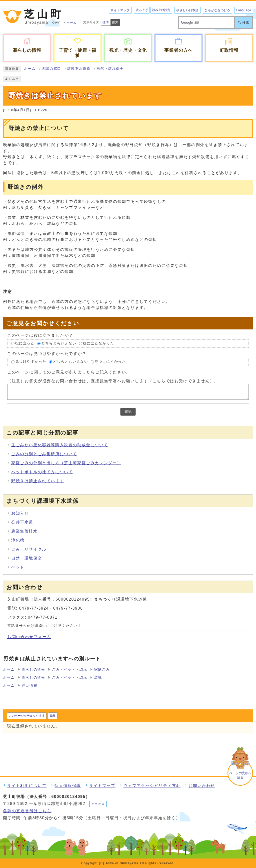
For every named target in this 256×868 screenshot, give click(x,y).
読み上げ (142, 10)
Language (244, 10)
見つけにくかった (110, 362)
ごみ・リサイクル (29, 549)
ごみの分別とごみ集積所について (44, 454)
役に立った (25, 344)
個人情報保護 (68, 786)
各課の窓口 (51, 69)
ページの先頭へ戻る (240, 775)
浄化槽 (18, 540)
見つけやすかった (31, 362)
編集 (53, 716)
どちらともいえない (59, 344)
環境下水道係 (79, 69)
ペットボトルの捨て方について (42, 472)
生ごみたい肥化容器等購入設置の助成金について (60, 445)
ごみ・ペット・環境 (69, 670)
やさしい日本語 (187, 10)
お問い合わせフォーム (29, 637)
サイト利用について (27, 786)
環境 (98, 678)
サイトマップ (120, 10)
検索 (246, 23)
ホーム (30, 69)
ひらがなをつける (217, 10)
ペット (18, 567)
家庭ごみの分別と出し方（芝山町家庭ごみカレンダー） (66, 463)
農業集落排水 (24, 531)
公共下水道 (22, 522)
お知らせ (20, 513)
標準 (106, 22)
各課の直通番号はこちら (27, 811)
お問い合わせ (202, 786)
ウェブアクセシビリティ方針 (152, 786)
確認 (128, 412)
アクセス (98, 804)
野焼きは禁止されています (38, 481)
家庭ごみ (102, 670)
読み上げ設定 (161, 10)
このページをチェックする (27, 716)
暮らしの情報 (33, 670)
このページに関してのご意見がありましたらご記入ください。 (69, 372)
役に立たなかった (99, 344)
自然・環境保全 (110, 69)
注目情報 (29, 686)
